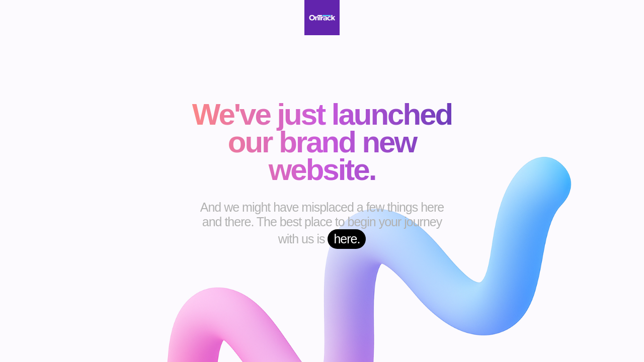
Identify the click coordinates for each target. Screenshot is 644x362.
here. (347, 239)
